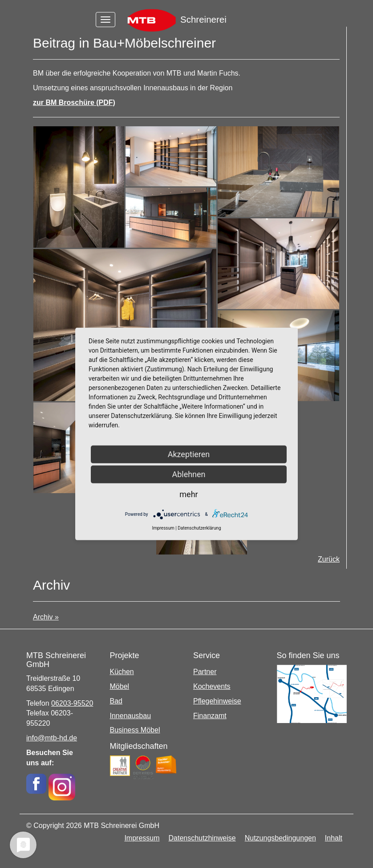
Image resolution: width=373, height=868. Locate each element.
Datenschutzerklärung (199, 528)
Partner (205, 672)
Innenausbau (131, 716)
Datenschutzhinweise (202, 838)
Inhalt (334, 838)
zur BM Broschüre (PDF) (74, 102)
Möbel (120, 686)
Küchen (122, 672)
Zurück (329, 559)
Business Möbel (135, 730)
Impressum (142, 838)
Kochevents (212, 686)
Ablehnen (189, 474)
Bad (116, 701)
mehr (189, 494)
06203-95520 (72, 703)
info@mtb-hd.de (52, 738)
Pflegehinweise (217, 701)
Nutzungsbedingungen (280, 838)
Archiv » (46, 617)
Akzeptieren (189, 454)
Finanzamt (210, 716)
